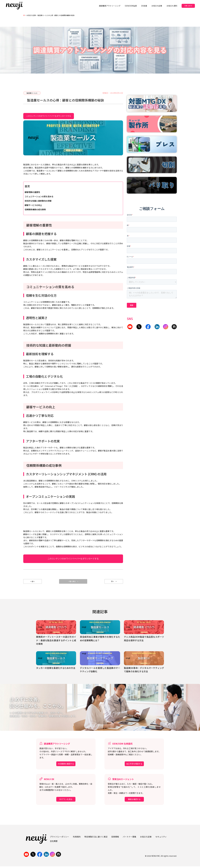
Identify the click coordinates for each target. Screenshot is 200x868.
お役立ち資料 (172, 6)
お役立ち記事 (157, 6)
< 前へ (33, 582)
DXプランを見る (66, 801)
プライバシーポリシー (59, 838)
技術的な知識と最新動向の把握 (38, 201)
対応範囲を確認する (66, 765)
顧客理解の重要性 (32, 192)
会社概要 (54, 843)
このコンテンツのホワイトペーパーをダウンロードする (49, 116)
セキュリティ (161, 838)
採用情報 (115, 838)
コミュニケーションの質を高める (39, 196)
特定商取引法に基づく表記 (96, 838)
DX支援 (144, 6)
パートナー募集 (129, 838)
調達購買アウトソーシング (110, 6)
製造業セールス (32, 93)
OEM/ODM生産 (131, 6)
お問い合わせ (188, 6)
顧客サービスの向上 (33, 205)
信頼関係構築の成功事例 (35, 209)
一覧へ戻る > (73, 582)
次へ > (114, 582)
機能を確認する (134, 801)
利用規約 (77, 838)
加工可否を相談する (134, 765)
